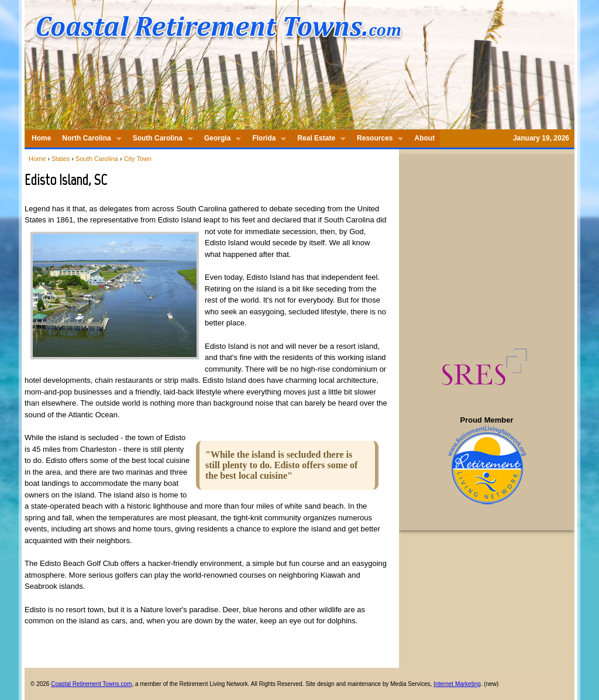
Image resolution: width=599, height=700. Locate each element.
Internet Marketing (457, 684)
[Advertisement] (488, 251)
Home (37, 159)
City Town (138, 159)
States (61, 159)
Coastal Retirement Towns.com (91, 684)
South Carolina (97, 159)
